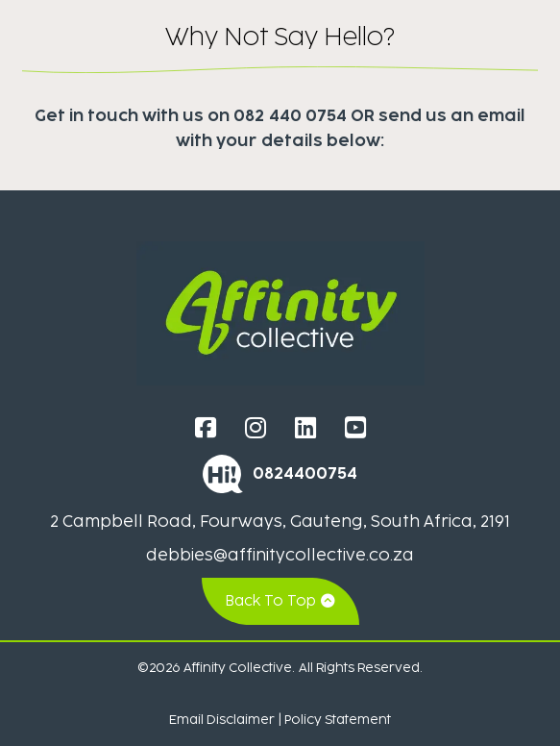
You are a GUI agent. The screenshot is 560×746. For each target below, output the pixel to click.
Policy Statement (338, 719)
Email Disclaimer (222, 719)
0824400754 (305, 473)
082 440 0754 (290, 115)
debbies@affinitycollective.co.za (280, 555)
